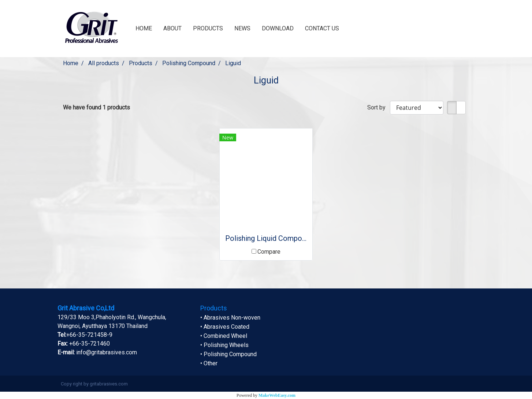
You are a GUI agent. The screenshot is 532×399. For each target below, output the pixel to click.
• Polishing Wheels (224, 345)
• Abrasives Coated (225, 327)
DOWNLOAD (278, 28)
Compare (269, 252)
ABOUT (172, 28)
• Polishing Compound (228, 354)
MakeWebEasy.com (277, 395)
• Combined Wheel (224, 336)
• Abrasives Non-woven (230, 318)
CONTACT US (322, 28)
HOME (144, 28)
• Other (209, 363)
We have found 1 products (96, 107)
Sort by (379, 107)
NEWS (242, 28)
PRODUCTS (208, 28)
